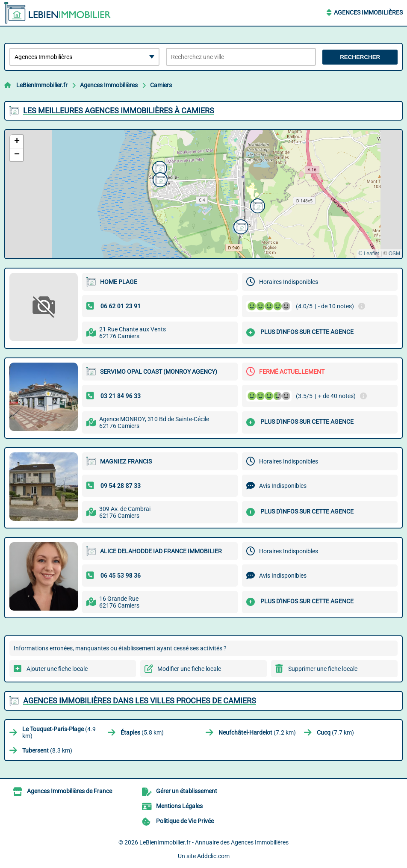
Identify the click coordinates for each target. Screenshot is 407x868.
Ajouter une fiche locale (57, 669)
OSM (394, 254)
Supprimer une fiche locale (323, 669)
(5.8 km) (142, 732)
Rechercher (360, 57)
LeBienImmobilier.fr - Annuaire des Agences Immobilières (214, 842)
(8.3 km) (47, 750)
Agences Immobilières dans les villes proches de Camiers (140, 701)
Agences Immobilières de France (69, 791)
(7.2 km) (257, 732)
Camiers (161, 85)
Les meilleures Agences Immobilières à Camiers (119, 111)
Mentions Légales (179, 806)
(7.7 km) (335, 732)
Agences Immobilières (368, 12)
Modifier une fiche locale (189, 669)
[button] (257, 205)
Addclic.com (213, 856)
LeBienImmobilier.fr (42, 85)
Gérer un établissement (187, 791)
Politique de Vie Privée (185, 821)
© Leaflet (369, 254)
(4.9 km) (59, 732)
